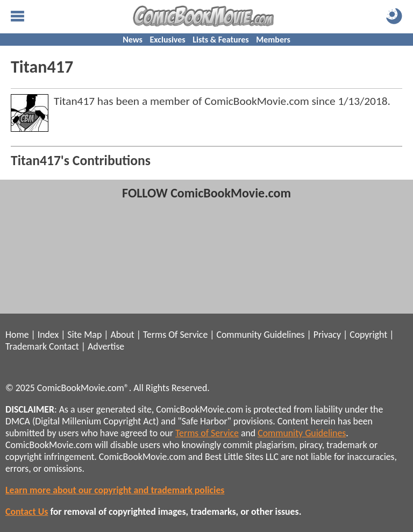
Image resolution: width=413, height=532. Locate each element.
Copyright (368, 335)
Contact (64, 346)
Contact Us (27, 512)
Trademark (26, 346)
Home (17, 335)
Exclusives (168, 40)
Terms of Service (207, 433)
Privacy (327, 335)
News (133, 40)
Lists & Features (220, 40)
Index (48, 335)
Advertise (106, 346)
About (122, 335)
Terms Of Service (175, 335)
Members (273, 40)
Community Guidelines (260, 335)
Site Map (84, 335)
